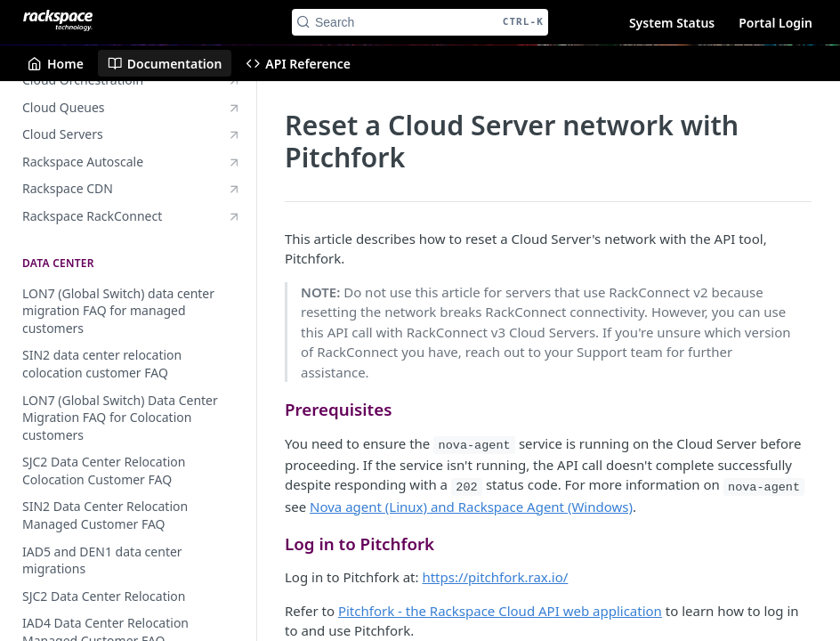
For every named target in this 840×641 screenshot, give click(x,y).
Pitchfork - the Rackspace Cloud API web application (500, 611)
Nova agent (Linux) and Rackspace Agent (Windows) (471, 507)
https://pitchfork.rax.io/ (495, 577)
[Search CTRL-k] (420, 22)
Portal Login (775, 23)
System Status (672, 23)
